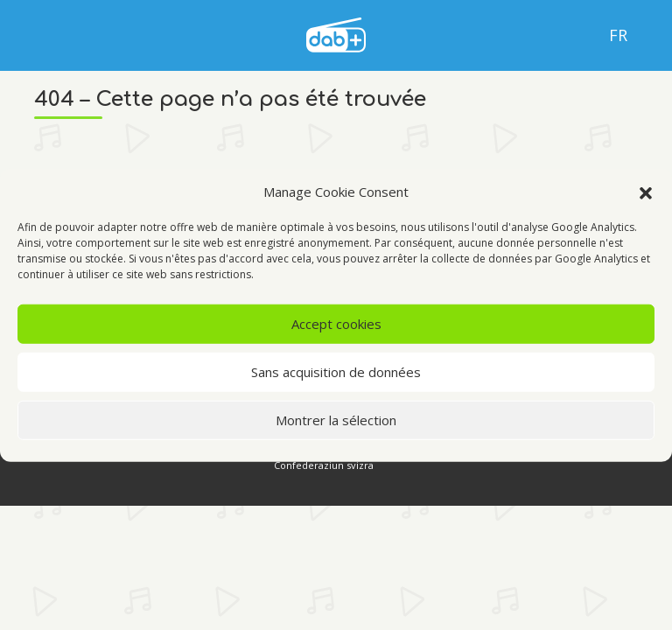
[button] (646, 192)
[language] (336, 33)
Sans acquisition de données (336, 372)
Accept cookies (336, 324)
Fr (618, 35)
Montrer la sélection (336, 420)
